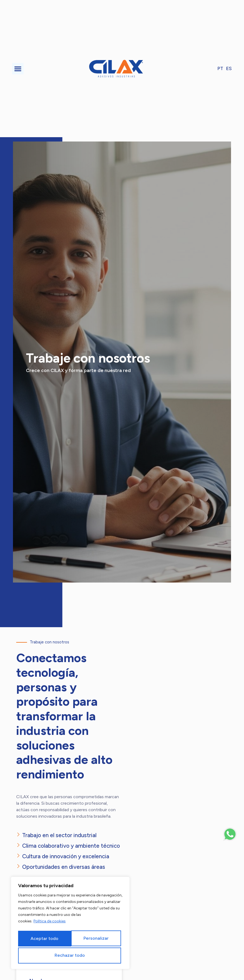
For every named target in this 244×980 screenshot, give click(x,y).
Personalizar (42, 939)
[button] (18, 69)
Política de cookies (50, 923)
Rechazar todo (94, 939)
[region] (70, 924)
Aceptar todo (70, 955)
